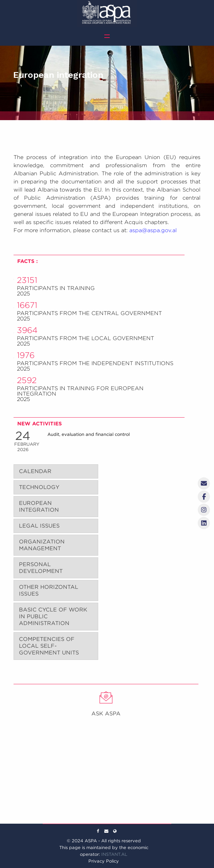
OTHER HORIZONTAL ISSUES (49, 590)
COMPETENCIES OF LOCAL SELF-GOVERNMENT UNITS (49, 646)
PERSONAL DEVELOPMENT (41, 568)
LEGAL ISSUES (39, 526)
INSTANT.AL (114, 854)
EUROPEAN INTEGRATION (39, 506)
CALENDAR (35, 471)
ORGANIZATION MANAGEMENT (42, 545)
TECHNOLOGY (39, 487)
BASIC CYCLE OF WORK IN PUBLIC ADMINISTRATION (53, 616)
